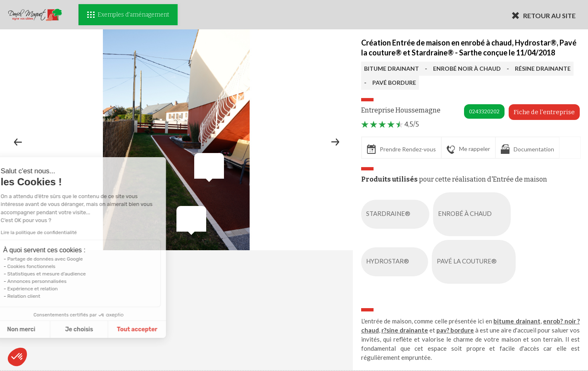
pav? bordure (455, 330)
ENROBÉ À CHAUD (474, 214)
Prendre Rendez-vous (401, 149)
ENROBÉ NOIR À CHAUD (467, 68)
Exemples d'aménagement (128, 15)
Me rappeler (468, 149)
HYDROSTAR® (396, 262)
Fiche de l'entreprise (544, 112)
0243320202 (484, 111)
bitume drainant (517, 321)
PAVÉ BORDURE (394, 83)
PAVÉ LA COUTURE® (475, 262)
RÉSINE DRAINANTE (543, 68)
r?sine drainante (405, 330)
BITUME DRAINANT (392, 68)
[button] (17, 357)
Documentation (527, 149)
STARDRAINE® (397, 214)
